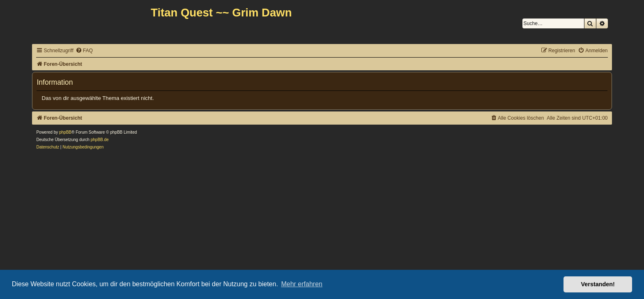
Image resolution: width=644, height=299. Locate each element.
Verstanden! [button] (598, 284)
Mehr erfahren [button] (302, 284)
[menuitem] (84, 51)
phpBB (65, 132)
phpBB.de (100, 140)
